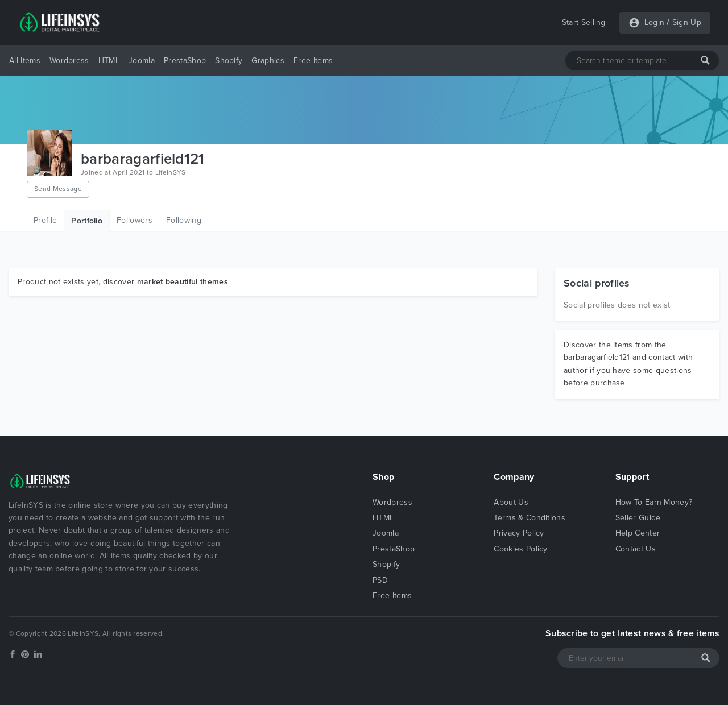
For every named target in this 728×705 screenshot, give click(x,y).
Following (184, 220)
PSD (380, 580)
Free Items (313, 61)
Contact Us (636, 549)
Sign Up (687, 22)
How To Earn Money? (654, 502)
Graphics (268, 61)
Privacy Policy (519, 533)
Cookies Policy (520, 549)
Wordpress (69, 61)
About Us (511, 502)
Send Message (58, 189)
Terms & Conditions (530, 518)
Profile (45, 220)
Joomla (142, 61)
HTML (109, 61)
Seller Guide (638, 518)
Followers (135, 220)
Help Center (638, 533)
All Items (25, 61)
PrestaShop (185, 61)
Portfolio (87, 221)
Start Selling (584, 22)
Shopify (229, 61)
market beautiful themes (183, 282)
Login (655, 22)
